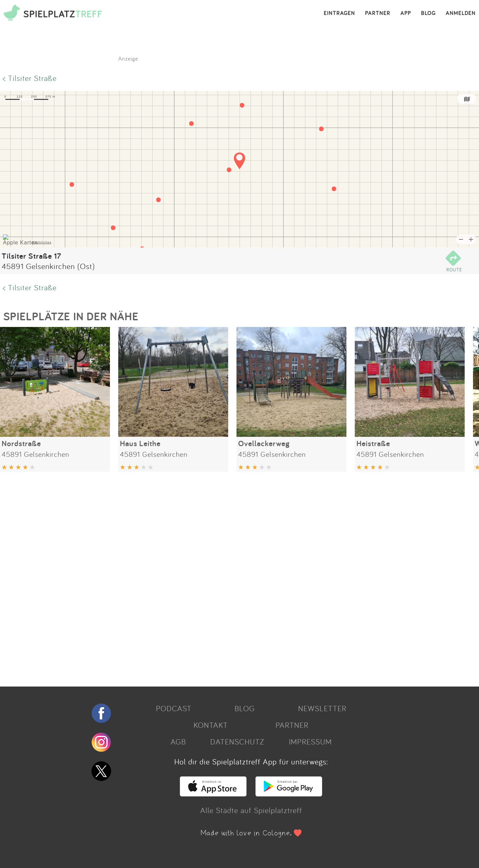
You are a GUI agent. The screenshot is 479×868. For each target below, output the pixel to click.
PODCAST (174, 708)
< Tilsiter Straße (30, 78)
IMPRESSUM (310, 741)
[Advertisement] (200, 577)
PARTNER (378, 13)
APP (406, 13)
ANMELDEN (461, 13)
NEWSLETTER (322, 708)
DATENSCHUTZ (237, 741)
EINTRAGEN (339, 13)
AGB (178, 741)
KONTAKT (211, 725)
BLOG (428, 13)
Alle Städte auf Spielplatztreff (251, 810)
